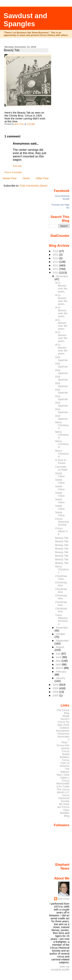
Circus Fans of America (65, 763)
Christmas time (61, 584)
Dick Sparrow (61, 359)
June (59, 657)
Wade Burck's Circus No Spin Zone (63, 720)
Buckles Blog (65, 814)
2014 (56, 258)
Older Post (42, 178)
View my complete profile (60, 968)
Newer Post (9, 178)
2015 (56, 255)
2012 (56, 265)
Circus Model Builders (65, 754)
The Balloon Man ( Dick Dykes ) (63, 773)
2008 (56, 688)
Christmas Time (61, 578)
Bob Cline (64, 899)
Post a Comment (13, 172)
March (60, 668)
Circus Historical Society (62, 522)
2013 (56, 262)
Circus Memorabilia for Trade (63, 784)
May (59, 661)
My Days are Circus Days (63, 807)
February (61, 672)
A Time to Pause (61, 462)
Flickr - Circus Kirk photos (63, 745)
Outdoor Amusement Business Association (63, 734)
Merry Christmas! (62, 425)
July (58, 654)
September (62, 641)
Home (26, 178)
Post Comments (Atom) (34, 186)
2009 (56, 685)
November (62, 628)
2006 (56, 692)
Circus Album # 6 (61, 531)
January (60, 678)
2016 (56, 251)
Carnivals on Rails (61, 468)
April (59, 664)
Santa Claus (60, 475)
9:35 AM (17, 166)
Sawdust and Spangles (25, 20)
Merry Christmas (62, 569)
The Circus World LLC (63, 791)
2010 (56, 273)
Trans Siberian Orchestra (62, 620)
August (60, 647)
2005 (56, 695)
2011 (56, 269)
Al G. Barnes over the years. (61, 287)
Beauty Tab (62, 538)
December (62, 276)
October (60, 634)
